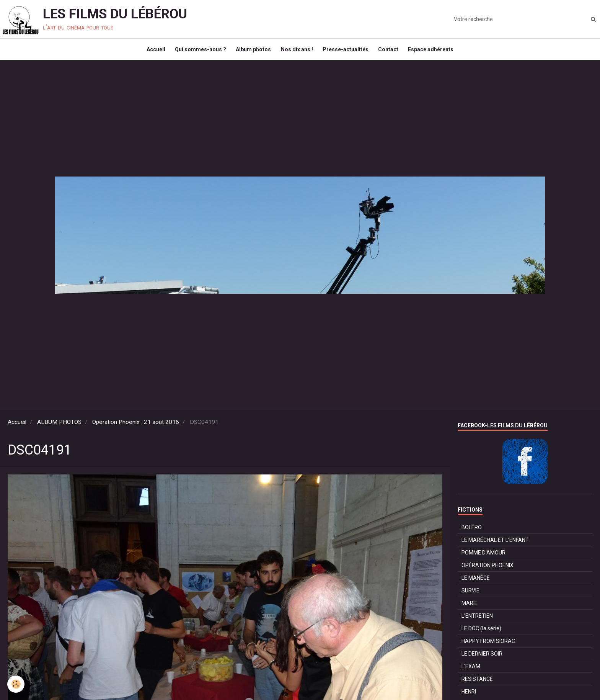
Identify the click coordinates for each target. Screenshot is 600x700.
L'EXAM (471, 672)
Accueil (151, 52)
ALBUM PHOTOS (59, 427)
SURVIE (470, 596)
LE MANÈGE (476, 583)
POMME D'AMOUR (483, 558)
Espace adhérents (436, 52)
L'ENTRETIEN (477, 621)
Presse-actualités (347, 52)
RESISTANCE (477, 684)
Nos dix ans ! (297, 52)
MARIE (470, 608)
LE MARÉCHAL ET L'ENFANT (495, 545)
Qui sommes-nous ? (197, 52)
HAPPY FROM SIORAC (488, 646)
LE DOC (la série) (481, 634)
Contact (392, 52)
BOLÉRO (472, 533)
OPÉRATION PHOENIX (487, 571)
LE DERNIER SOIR (482, 659)
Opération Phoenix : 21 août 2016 (136, 427)
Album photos (252, 52)
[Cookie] (16, 684)
